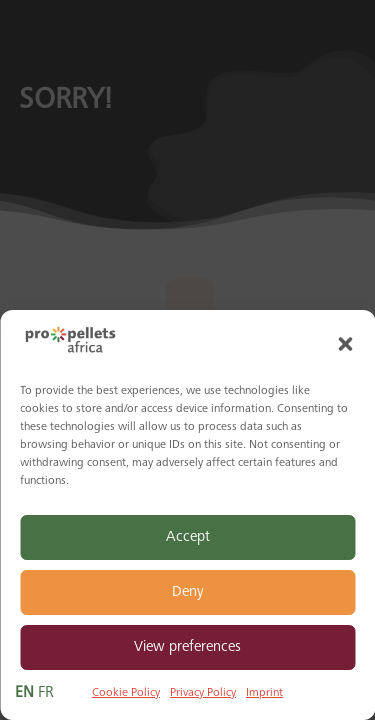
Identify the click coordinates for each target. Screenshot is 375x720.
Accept (188, 537)
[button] (345, 344)
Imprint (264, 693)
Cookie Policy (126, 693)
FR (46, 693)
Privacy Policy (203, 693)
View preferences (187, 647)
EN (24, 693)
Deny (188, 592)
